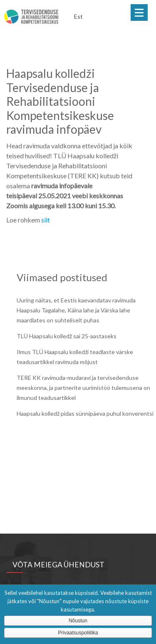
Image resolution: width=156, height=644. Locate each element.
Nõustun (78, 621)
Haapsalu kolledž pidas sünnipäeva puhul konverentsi (85, 413)
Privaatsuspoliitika (78, 633)
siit (46, 220)
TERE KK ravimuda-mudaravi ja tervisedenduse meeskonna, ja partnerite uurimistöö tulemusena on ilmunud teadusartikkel (83, 388)
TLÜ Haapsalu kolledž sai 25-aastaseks (67, 336)
